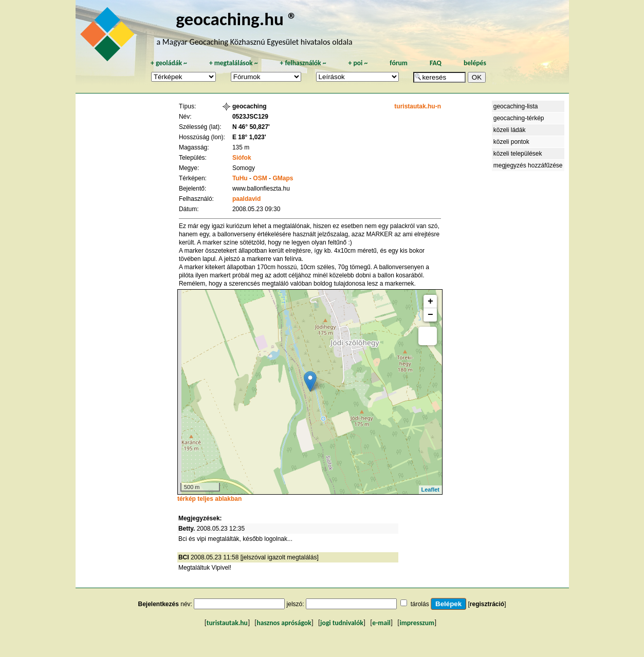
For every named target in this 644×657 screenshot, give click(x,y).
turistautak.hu (227, 623)
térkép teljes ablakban (209, 499)
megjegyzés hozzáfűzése (528, 165)
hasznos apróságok (284, 623)
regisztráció (487, 604)
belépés (475, 63)
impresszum (417, 623)
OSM (260, 178)
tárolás (420, 604)
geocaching (250, 106)
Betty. (187, 529)
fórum (399, 63)
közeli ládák (510, 130)
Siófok (242, 158)
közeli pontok (511, 142)
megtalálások (234, 63)
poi (358, 63)
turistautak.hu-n (418, 106)
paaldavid (246, 199)
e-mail (381, 623)
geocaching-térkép (519, 118)
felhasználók (303, 63)
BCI (184, 557)
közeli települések (518, 154)
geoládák (169, 63)
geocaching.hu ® (236, 19)
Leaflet (430, 490)
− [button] (430, 315)
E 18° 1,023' (249, 137)
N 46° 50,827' (251, 127)
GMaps (283, 178)
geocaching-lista (516, 106)
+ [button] (430, 302)
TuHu (240, 178)
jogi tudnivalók (342, 623)
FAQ (436, 63)
